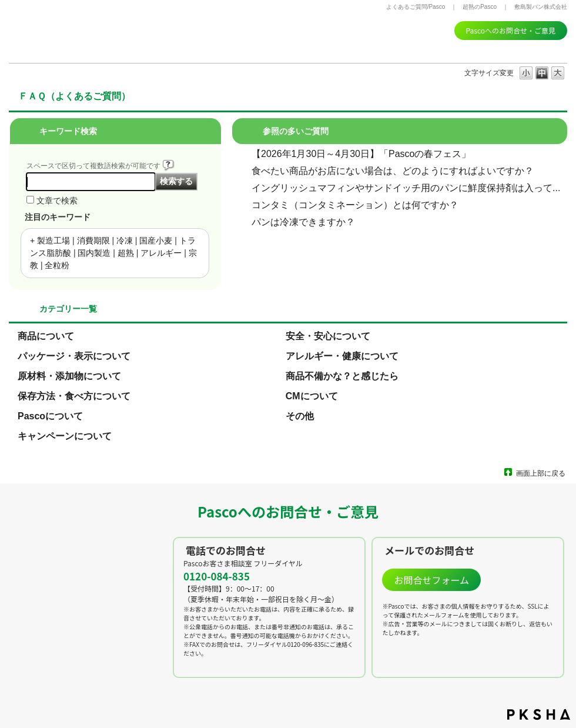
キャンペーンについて (65, 436)
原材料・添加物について (69, 376)
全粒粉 (57, 265)
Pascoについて (50, 416)
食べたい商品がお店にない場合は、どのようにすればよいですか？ (393, 171)
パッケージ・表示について (74, 356)
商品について (46, 336)
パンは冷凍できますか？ (303, 222)
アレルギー (161, 253)
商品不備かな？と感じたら (342, 376)
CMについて (312, 396)
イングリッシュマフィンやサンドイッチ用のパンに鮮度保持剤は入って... (406, 188)
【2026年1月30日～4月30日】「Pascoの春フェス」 (361, 154)
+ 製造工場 (50, 241)
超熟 (126, 253)
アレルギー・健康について (342, 356)
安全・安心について (328, 336)
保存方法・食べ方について (74, 396)
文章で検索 (57, 201)
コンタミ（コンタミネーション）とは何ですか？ (355, 205)
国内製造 (94, 253)
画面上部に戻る (541, 473)
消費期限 (93, 241)
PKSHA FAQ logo (539, 714)
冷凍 (125, 241)
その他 (300, 416)
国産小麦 (156, 241)
